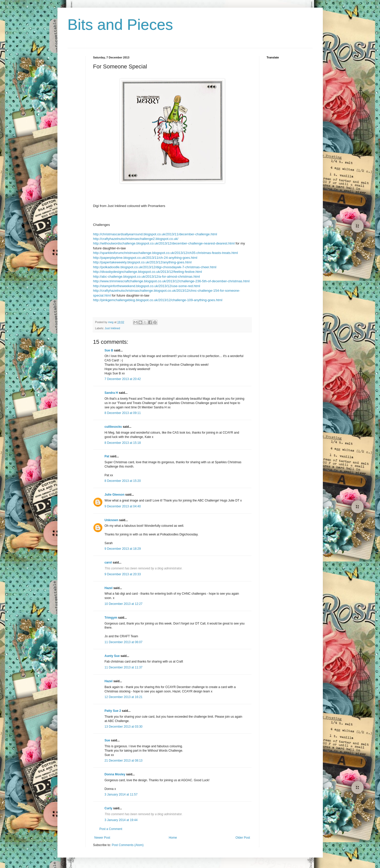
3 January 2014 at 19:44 (121, 820)
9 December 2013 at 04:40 (123, 506)
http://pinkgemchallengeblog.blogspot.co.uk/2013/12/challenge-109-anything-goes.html (158, 300)
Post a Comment (111, 829)
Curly (109, 808)
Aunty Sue (112, 656)
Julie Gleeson (115, 495)
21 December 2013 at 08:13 (124, 761)
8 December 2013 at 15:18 (123, 443)
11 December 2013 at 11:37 (124, 667)
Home (173, 838)
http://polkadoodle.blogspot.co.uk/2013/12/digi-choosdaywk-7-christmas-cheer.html (155, 267)
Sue (107, 740)
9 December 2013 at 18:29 (123, 549)
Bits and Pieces (120, 25)
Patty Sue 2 (113, 711)
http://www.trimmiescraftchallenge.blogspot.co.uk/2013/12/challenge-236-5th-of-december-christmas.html (171, 281)
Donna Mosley (115, 774)
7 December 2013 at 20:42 (123, 379)
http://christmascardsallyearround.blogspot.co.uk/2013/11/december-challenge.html (155, 234)
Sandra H (111, 393)
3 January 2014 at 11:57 (121, 794)
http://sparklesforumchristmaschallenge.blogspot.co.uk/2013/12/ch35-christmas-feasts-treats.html (166, 253)
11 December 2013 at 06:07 (124, 642)
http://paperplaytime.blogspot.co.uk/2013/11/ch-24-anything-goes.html (145, 258)
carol (108, 563)
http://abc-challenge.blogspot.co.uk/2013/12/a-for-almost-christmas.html (147, 277)
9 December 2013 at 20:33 (123, 574)
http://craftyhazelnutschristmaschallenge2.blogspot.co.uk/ (136, 239)
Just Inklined (112, 328)
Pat (107, 456)
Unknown (112, 520)
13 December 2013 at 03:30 (124, 727)
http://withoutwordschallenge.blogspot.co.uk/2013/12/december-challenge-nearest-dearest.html (164, 243)
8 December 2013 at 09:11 (123, 413)
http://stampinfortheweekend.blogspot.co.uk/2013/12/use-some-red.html (147, 286)
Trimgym (111, 618)
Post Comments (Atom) (128, 845)
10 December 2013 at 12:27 (124, 604)
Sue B (109, 350)
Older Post (243, 838)
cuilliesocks (113, 427)
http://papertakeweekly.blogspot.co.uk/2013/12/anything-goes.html (142, 262)
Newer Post (102, 838)
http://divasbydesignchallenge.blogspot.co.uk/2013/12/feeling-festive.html (148, 272)
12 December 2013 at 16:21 (124, 697)
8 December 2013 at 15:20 (123, 481)
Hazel (109, 588)
